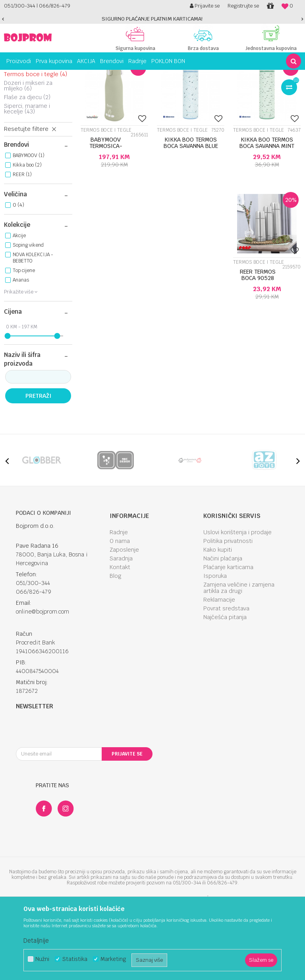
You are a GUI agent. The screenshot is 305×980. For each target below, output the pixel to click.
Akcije (19, 305)
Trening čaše (26, 127)
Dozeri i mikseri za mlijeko (28, 155)
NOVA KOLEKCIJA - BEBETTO (33, 328)
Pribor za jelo (26, 135)
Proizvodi (37, 76)
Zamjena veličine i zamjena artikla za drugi (239, 658)
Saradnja (121, 628)
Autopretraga (169, 90)
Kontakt (120, 637)
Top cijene (24, 340)
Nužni (42, 959)
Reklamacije (219, 669)
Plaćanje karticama (228, 637)
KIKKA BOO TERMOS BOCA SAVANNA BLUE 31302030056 (191, 216)
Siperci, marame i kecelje (27, 178)
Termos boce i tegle (36, 144)
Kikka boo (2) (27, 235)
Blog (116, 646)
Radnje (119, 602)
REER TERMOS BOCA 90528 (258, 345)
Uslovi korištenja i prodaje (237, 602)
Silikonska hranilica (33, 109)
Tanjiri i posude (30, 118)
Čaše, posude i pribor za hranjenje (118, 76)
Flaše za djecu (27, 167)
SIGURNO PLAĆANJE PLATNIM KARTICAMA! (152, 19)
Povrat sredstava (226, 678)
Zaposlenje (124, 619)
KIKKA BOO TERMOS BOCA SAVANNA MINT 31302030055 (267, 216)
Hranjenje (64, 76)
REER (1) (22, 244)
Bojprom (13, 76)
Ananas (21, 350)
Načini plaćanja (223, 628)
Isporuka (215, 646)
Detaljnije (36, 941)
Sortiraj (204, 90)
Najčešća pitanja (225, 687)
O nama (120, 611)
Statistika (75, 959)
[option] (152, 19)
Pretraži (38, 466)
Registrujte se (243, 6)
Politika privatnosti (228, 611)
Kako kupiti (218, 619)
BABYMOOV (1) (29, 225)
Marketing (113, 959)
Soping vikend (28, 315)
